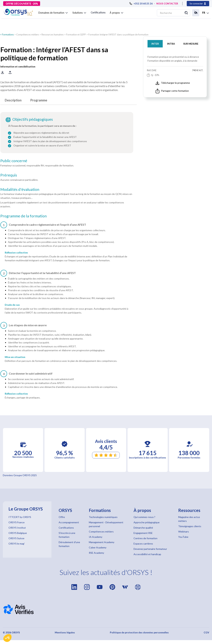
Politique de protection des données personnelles (139, 632)
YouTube (183, 537)
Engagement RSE (143, 533)
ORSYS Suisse (16, 538)
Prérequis (9, 175)
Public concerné (14, 161)
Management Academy (102, 542)
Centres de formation (145, 538)
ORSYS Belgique (18, 533)
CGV (206, 632)
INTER (155, 44)
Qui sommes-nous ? (144, 517)
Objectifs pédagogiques (33, 119)
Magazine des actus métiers (189, 519)
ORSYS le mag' (17, 544)
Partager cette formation (172, 91)
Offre (62, 517)
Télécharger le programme (173, 83)
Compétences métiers (28, 35)
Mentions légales (65, 632)
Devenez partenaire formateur (150, 549)
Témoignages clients (190, 526)
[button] (7, 638)
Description (13, 100)
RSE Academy (96, 553)
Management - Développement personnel (106, 524)
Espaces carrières (143, 544)
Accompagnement (69, 522)
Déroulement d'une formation (69, 544)
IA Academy (96, 537)
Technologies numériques (103, 517)
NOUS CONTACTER (167, 4)
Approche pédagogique (147, 522)
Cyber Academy (98, 547)
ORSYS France (17, 522)
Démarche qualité (143, 528)
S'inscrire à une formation (67, 535)
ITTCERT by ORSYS (20, 517)
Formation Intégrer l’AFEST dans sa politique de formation (118, 35)
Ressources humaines (53, 35)
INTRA (171, 44)
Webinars (184, 532)
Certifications (98, 12)
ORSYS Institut (17, 528)
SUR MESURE (191, 44)
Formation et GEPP (76, 35)
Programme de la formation (23, 216)
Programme (39, 100)
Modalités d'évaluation (20, 189)
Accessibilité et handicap (147, 554)
